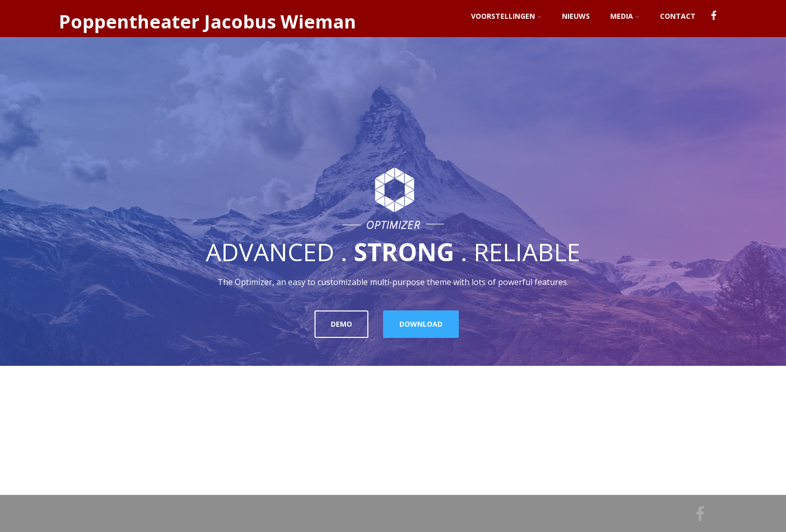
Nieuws (576, 16)
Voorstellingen (506, 16)
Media (625, 16)
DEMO (341, 324)
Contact (678, 16)
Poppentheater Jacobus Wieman (208, 22)
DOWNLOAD (421, 324)
